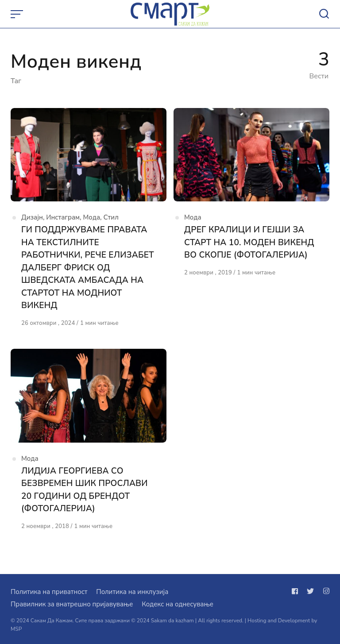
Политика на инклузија (132, 592)
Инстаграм (63, 217)
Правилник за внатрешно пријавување (72, 604)
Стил (111, 217)
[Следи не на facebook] (297, 591)
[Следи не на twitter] (310, 591)
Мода (92, 217)
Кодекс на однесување (178, 604)
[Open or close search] (324, 14)
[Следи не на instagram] (325, 591)
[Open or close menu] (18, 14)
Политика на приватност (49, 592)
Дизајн (32, 217)
